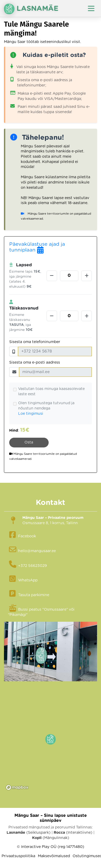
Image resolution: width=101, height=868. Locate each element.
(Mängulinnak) (51, 838)
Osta (29, 442)
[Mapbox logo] (17, 787)
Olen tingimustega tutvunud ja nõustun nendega (46, 406)
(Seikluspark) (29, 833)
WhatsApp (28, 580)
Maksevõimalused (54, 856)
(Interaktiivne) (73, 833)
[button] (50, 739)
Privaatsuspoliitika (18, 856)
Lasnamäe (31, 9)
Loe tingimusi (31, 414)
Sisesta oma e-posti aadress (35, 363)
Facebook (27, 536)
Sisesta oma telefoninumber (35, 342)
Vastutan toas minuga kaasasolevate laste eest (51, 392)
